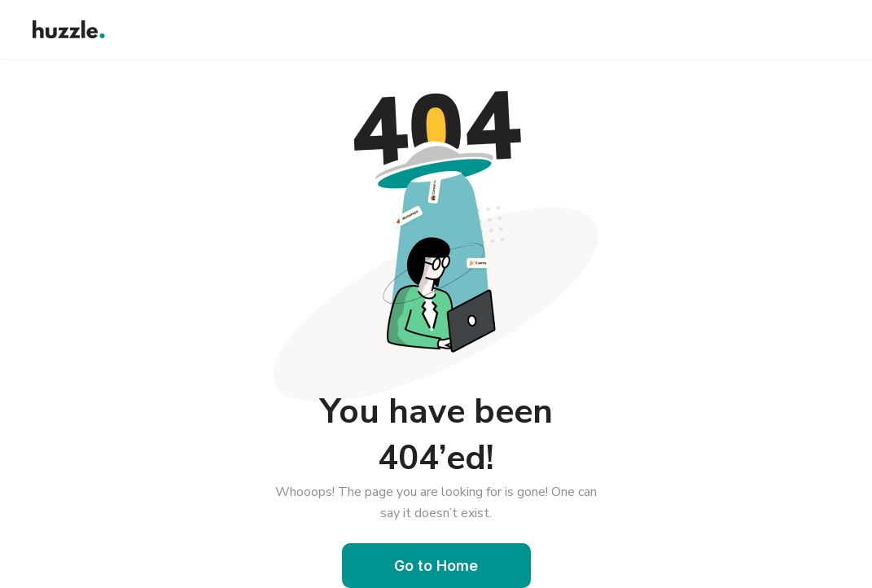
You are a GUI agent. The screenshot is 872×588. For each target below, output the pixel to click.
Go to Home (436, 566)
